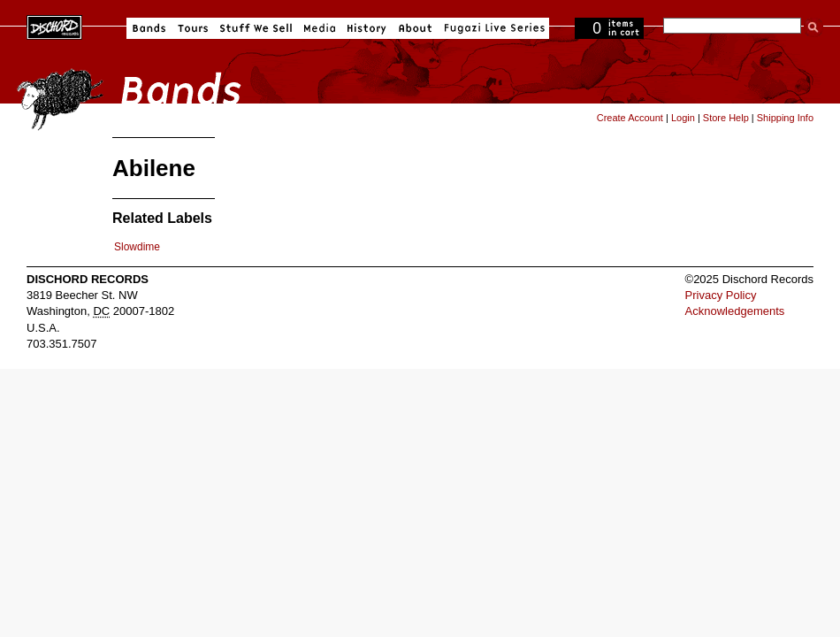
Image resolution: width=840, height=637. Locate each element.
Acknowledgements (735, 311)
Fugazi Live (493, 28)
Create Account (630, 118)
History (367, 28)
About (415, 28)
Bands (149, 28)
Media (320, 28)
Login (683, 118)
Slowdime (137, 247)
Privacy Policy (721, 295)
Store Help (726, 118)
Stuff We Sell (256, 28)
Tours (193, 28)
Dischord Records (54, 26)
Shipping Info (785, 118)
